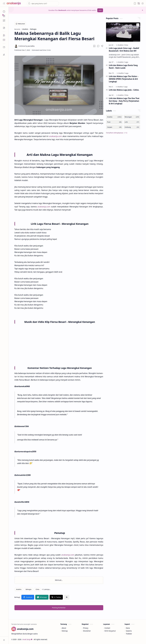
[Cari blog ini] (43, 3)
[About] (4, 35)
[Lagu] (126, 62)
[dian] (4, 47)
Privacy (86, 628)
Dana (128, 628)
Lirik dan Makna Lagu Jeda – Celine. (124, 90)
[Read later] (94, 46)
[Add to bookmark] (138, 25)
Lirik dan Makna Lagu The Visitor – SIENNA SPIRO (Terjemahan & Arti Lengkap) (124, 79)
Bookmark (62, 10)
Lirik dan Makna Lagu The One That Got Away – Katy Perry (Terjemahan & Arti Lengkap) (124, 101)
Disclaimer (87, 631)
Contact (107, 628)
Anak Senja (27, 639)
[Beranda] (4, 11)
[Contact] (4, 40)
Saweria (129, 631)
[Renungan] (132, 117)
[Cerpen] (114, 127)
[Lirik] (132, 122)
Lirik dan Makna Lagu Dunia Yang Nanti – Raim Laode (123, 67)
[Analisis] (19, 589)
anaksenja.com (55, 136)
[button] (4, 3)
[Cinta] (37, 589)
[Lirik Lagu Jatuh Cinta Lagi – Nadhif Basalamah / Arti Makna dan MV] (123, 32)
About (64, 628)
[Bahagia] (29, 589)
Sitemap (65, 631)
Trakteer (129, 634)
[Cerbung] (132, 127)
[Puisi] (114, 122)
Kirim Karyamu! (110, 631)
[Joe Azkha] (27, 46)
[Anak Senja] (15, 3)
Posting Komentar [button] (59, 608)
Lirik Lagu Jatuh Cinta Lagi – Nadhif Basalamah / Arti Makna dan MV (124, 49)
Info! (100, 10)
